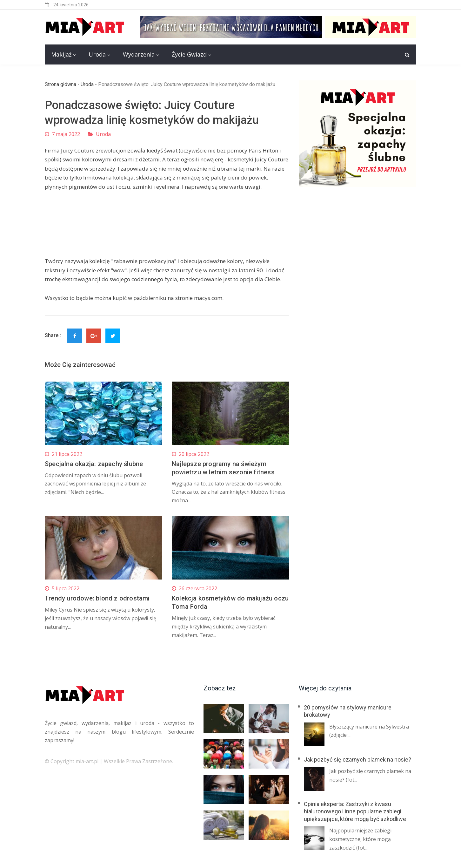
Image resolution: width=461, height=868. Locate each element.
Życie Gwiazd (189, 54)
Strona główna (60, 84)
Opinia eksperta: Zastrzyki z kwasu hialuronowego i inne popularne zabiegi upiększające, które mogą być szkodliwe (355, 811)
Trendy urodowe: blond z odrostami (97, 598)
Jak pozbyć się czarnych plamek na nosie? (357, 759)
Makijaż (61, 54)
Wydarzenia (139, 54)
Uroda (97, 54)
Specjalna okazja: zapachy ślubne (94, 464)
